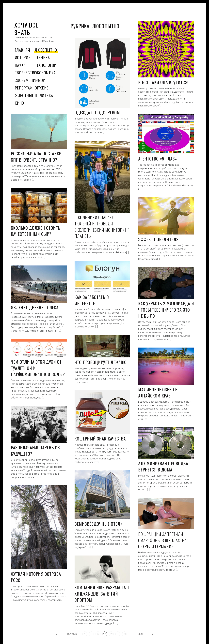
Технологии (46, 65)
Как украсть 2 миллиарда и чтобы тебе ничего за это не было (166, 310)
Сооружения (26, 80)
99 (111, 634)
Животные (24, 95)
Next (141, 634)
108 (124, 634)
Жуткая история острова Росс (36, 577)
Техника (42, 57)
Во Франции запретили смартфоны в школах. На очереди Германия (162, 540)
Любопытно (46, 50)
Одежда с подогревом (97, 112)
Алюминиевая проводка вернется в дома (163, 466)
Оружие (42, 88)
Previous (71, 634)
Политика (44, 95)
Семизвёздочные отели (99, 524)
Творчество (26, 73)
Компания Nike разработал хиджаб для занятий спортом (102, 594)
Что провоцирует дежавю (101, 362)
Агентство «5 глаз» (158, 159)
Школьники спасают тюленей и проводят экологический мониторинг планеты (102, 227)
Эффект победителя (158, 239)
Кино (19, 103)
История (23, 57)
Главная (22, 50)
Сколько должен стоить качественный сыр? (36, 231)
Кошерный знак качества (100, 439)
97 (98, 634)
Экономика (45, 73)
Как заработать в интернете (92, 300)
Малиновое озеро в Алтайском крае (158, 393)
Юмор (40, 80)
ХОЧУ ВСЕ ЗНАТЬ (26, 29)
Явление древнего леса (35, 307)
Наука (20, 65)
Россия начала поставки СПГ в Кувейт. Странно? (36, 157)
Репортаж (24, 88)
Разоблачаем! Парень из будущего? (35, 451)
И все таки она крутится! (163, 82)
